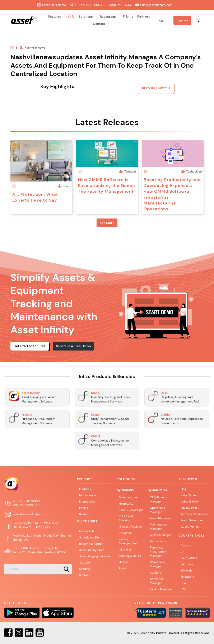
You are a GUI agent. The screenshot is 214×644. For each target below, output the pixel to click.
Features (85, 493)
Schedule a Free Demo (73, 346)
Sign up (182, 20)
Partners (144, 17)
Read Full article (156, 88)
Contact (99, 24)
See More (107, 223)
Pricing (128, 17)
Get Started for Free (30, 346)
